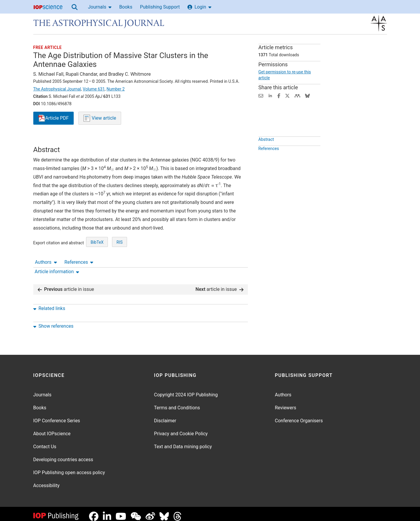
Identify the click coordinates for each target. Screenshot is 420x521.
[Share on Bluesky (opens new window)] (307, 95)
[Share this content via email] (261, 95)
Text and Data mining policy (183, 442)
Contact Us (45, 442)
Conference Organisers (299, 416)
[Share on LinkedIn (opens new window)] (270, 95)
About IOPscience (52, 429)
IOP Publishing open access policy (69, 468)
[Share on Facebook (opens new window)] (279, 95)
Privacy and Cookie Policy (181, 429)
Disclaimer (165, 416)
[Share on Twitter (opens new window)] (287, 95)
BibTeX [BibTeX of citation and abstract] (97, 264)
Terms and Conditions (177, 403)
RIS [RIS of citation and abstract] (120, 264)
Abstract (266, 153)
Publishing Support (160, 7)
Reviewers (286, 403)
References (79, 140)
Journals (100, 7)
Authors (46, 140)
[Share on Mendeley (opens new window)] (297, 95)
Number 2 (116, 89)
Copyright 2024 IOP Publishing (186, 390)
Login (199, 7)
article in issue (66, 285)
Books (126, 7)
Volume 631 (94, 89)
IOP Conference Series (57, 416)
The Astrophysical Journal (57, 89)
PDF (54, 118)
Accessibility (47, 481)
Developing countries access (63, 455)
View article (100, 118)
